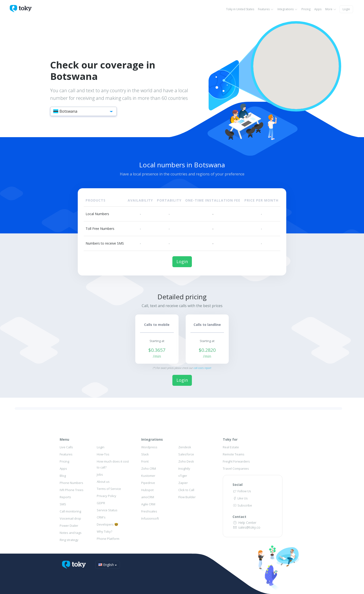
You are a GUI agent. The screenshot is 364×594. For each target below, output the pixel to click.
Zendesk (185, 447)
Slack (145, 454)
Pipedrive (148, 483)
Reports (65, 497)
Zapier (183, 483)
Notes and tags (71, 533)
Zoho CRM (149, 468)
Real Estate (231, 447)
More (331, 9)
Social (238, 485)
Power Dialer (69, 526)
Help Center (244, 523)
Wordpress (149, 447)
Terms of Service (109, 489)
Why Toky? (104, 531)
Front (145, 461)
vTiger (183, 476)
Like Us (240, 498)
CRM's (101, 517)
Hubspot (147, 490)
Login (346, 9)
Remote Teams (234, 454)
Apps (318, 9)
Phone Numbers (71, 483)
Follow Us (242, 491)
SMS (63, 504)
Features (266, 9)
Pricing (306, 9)
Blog (63, 476)
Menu (64, 439)
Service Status (107, 510)
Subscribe (242, 505)
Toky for (230, 439)
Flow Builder (187, 497)
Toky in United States (240, 9)
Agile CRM (148, 504)
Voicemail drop (70, 518)
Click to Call (186, 490)
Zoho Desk (186, 461)
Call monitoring (70, 511)
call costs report (202, 368)
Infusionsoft (150, 518)
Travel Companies (236, 468)
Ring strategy (69, 540)
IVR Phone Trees (72, 490)
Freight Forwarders (236, 461)
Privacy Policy (107, 496)
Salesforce (186, 454)
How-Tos (103, 454)
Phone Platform (108, 539)
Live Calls (66, 447)
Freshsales (149, 511)
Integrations (288, 9)
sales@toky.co (246, 527)
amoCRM (148, 497)
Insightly (184, 468)
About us (103, 482)
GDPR (101, 503)
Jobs (100, 474)
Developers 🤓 (107, 524)
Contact (239, 517)
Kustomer (148, 476)
